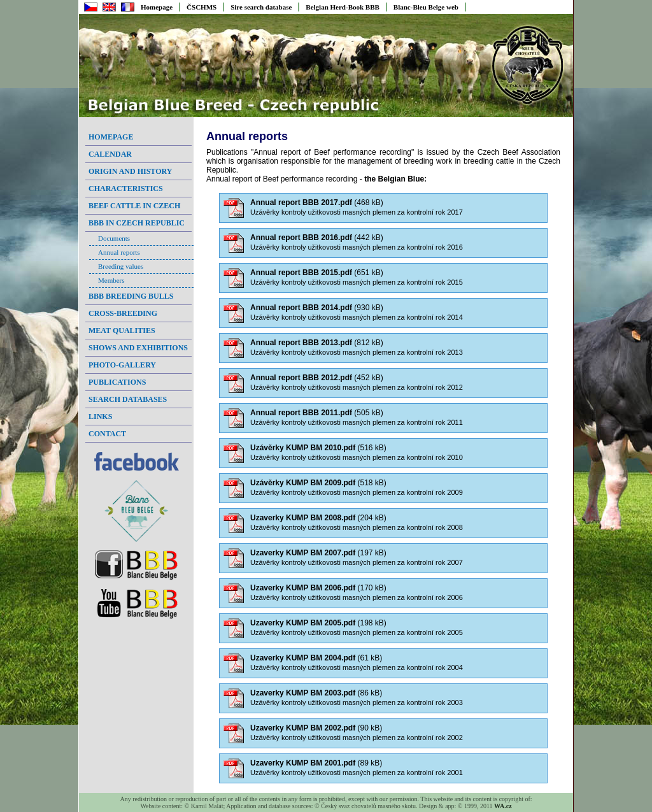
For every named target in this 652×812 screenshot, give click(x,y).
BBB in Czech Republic (137, 223)
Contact (107, 434)
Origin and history (130, 171)
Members (111, 280)
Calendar (110, 154)
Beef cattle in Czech (134, 206)
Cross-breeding (123, 313)
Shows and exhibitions (138, 348)
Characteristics (126, 189)
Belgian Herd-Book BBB (343, 7)
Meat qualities (122, 331)
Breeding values (121, 266)
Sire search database (261, 7)
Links (100, 417)
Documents (114, 238)
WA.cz (503, 806)
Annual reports (119, 252)
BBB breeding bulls (131, 296)
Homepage (157, 7)
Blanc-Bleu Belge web (426, 7)
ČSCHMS (202, 7)
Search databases (128, 399)
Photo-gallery (122, 365)
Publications (117, 382)
